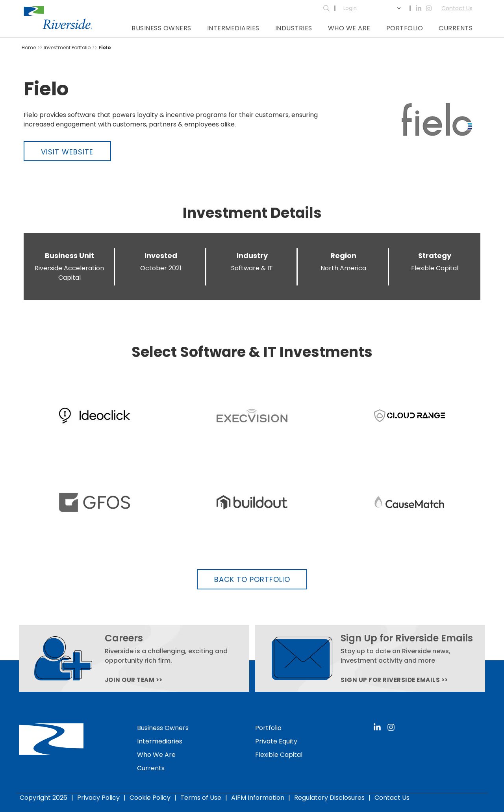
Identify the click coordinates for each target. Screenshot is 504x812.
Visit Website (67, 152)
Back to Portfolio (252, 579)
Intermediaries (233, 28)
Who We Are (349, 28)
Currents (456, 28)
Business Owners (161, 28)
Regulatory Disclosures (329, 798)
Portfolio (405, 28)
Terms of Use (201, 798)
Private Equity (276, 741)
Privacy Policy (98, 798)
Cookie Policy (150, 798)
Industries (294, 28)
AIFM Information (258, 798)
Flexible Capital (279, 755)
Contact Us (457, 8)
